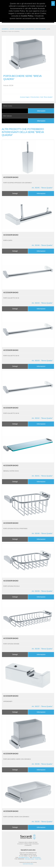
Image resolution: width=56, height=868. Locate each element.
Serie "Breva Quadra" (46, 97)
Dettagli (15, 193)
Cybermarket (25, 864)
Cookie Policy (38, 859)
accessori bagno (20, 29)
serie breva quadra (41, 29)
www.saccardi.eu (37, 857)
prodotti (12, 29)
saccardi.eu (5, 29)
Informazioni (41, 111)
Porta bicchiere (35, 97)
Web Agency (31, 864)
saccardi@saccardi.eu (24, 857)
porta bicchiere (30, 29)
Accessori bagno (25, 97)
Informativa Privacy (30, 859)
